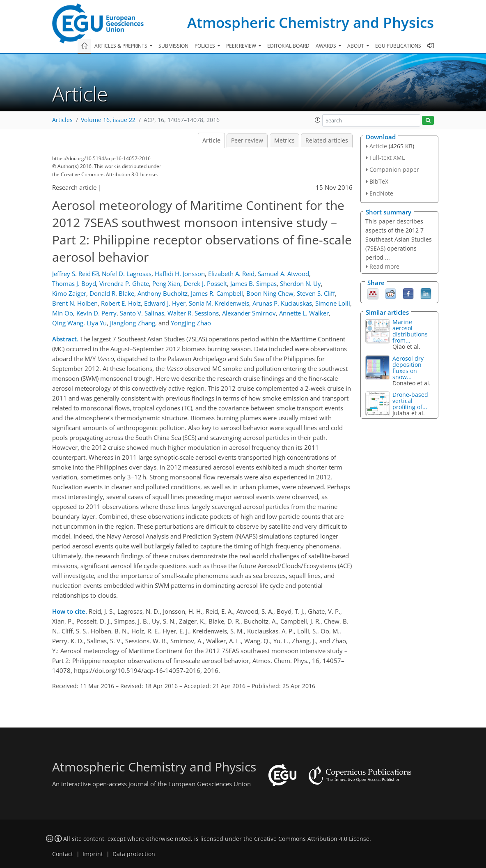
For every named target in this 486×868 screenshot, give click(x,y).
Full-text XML (387, 158)
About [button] (356, 46)
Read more (384, 266)
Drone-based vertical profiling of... (410, 401)
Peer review (247, 140)
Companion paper (394, 169)
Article (211, 140)
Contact (63, 854)
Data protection (134, 854)
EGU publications (398, 46)
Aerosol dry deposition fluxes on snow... (408, 368)
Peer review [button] (242, 46)
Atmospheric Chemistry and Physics (311, 22)
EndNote (381, 193)
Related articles (327, 140)
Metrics (284, 140)
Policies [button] (205, 46)
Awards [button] (327, 46)
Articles (62, 120)
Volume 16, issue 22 (108, 120)
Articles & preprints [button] (121, 46)
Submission (173, 46)
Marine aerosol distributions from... (410, 331)
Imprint (93, 854)
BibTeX (379, 181)
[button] (318, 120)
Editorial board (288, 46)
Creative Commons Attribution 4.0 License (312, 839)
